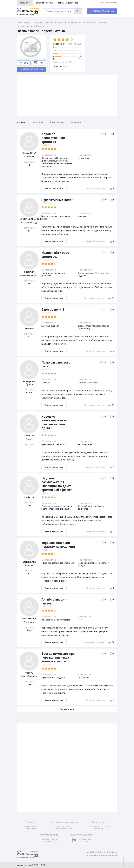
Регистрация (112, 3)
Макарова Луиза (29, 383)
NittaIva (29, 329)
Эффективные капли (57, 200)
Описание (76, 122)
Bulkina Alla (29, 562)
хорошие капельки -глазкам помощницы (58, 545)
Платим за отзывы (46, 3)
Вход (102, 3)
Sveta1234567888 (29, 219)
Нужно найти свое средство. (55, 255)
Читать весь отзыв (54, 189)
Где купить (38, 122)
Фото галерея (57, 122)
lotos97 (29, 673)
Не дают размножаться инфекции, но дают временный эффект (57, 484)
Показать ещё (67, 709)
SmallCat (29, 272)
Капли (66, 66)
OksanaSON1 (29, 153)
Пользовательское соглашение (101, 852)
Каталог (25, 3)
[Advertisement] (67, 95)
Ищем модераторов (68, 3)
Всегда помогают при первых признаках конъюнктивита (58, 658)
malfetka (29, 497)
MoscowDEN (29, 618)
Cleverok (29, 436)
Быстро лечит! (53, 310)
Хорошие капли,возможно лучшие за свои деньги (54, 422)
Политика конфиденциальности (101, 855)
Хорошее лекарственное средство (53, 138)
